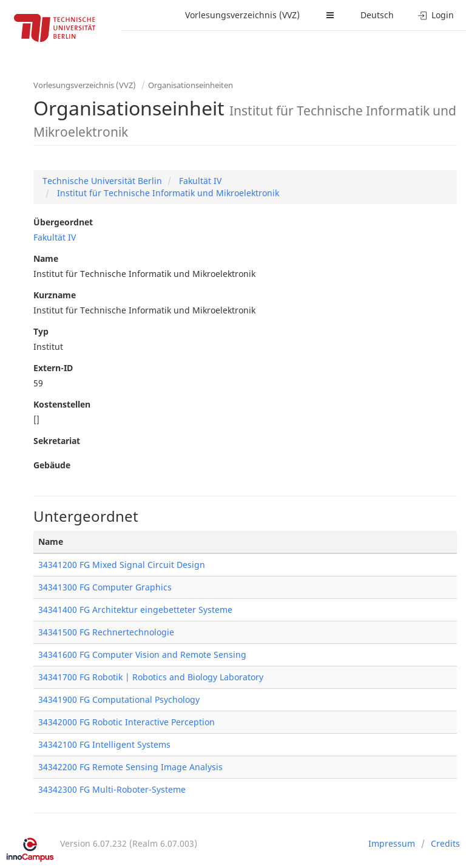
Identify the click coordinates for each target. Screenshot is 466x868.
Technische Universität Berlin (102, 181)
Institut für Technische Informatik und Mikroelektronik (167, 193)
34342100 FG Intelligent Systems (104, 744)
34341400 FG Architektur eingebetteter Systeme (135, 610)
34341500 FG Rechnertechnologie (106, 632)
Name (46, 258)
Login (436, 15)
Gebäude (52, 465)
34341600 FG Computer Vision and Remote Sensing (142, 654)
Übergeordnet (63, 222)
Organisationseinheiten (191, 85)
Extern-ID (53, 368)
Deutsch (377, 15)
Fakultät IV (199, 181)
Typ (41, 331)
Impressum (392, 843)
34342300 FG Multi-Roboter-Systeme (112, 789)
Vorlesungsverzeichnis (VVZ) (242, 15)
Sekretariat (57, 441)
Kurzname (55, 295)
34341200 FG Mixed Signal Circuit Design (122, 565)
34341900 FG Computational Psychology (119, 699)
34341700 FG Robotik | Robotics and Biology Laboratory (151, 677)
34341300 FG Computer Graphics (105, 587)
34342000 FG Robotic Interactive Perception (127, 722)
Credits (445, 843)
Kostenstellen (62, 404)
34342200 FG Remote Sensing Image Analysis (130, 767)
